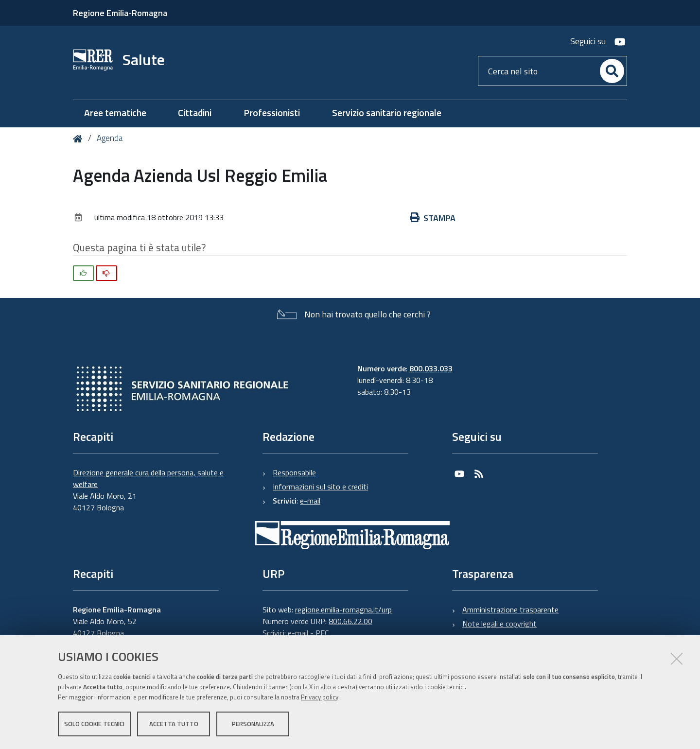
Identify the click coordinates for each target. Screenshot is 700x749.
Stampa (433, 218)
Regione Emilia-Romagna (120, 13)
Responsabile (294, 472)
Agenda (110, 138)
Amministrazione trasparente (510, 610)
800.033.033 (431, 368)
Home (79, 139)
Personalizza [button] (253, 724)
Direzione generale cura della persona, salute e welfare (148, 478)
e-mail (310, 501)
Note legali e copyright (499, 624)
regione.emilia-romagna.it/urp (343, 610)
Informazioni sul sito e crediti (320, 487)
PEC (322, 633)
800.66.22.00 (350, 621)
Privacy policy (320, 697)
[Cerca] (612, 71)
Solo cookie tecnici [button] (94, 724)
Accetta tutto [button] (174, 724)
